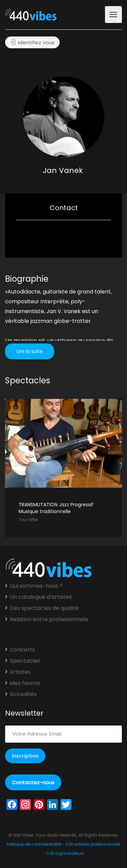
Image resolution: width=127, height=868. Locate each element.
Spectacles (25, 661)
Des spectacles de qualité (44, 608)
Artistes (20, 672)
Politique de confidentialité (34, 844)
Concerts (22, 650)
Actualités (23, 694)
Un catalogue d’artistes (41, 597)
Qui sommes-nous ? (36, 586)
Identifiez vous (32, 42)
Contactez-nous (33, 782)
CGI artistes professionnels (93, 844)
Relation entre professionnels (49, 619)
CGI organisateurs (65, 853)
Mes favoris (25, 683)
